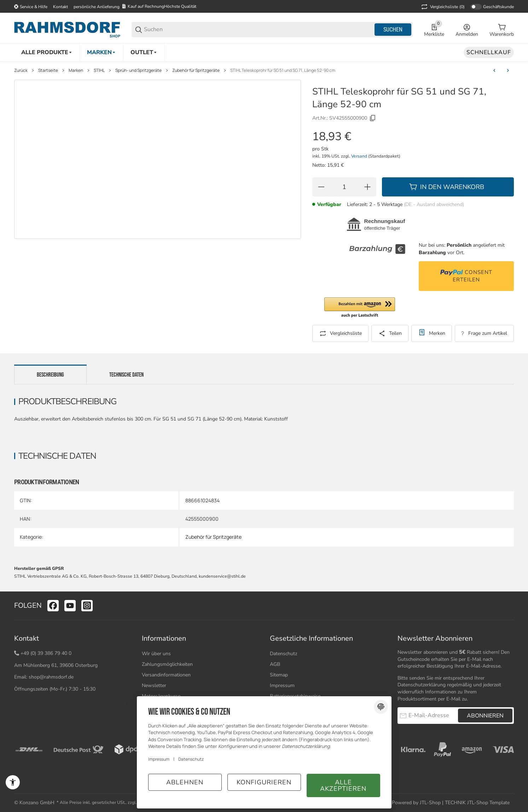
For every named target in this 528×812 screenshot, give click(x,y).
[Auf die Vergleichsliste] (340, 333)
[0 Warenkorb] (502, 30)
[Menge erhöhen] (367, 187)
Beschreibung (50, 375)
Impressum (282, 685)
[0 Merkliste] (434, 30)
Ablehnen (185, 782)
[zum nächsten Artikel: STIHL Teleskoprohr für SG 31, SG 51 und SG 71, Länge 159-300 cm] (508, 70)
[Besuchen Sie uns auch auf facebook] (53, 606)
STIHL (99, 70)
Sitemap (279, 675)
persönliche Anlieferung (97, 7)
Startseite (48, 70)
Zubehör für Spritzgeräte (196, 70)
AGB (275, 664)
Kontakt (60, 7)
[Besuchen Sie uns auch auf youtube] (70, 606)
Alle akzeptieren (343, 785)
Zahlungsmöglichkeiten (167, 664)
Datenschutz (283, 654)
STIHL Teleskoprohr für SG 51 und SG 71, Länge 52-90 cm (283, 70)
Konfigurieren (264, 782)
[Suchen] (259, 30)
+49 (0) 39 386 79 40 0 (46, 653)
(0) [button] (442, 7)
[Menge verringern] (321, 187)
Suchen (393, 30)
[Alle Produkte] (47, 52)
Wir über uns (156, 654)
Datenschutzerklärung (422, 685)
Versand (360, 156)
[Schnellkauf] (489, 52)
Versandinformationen (166, 675)
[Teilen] (390, 333)
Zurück (21, 70)
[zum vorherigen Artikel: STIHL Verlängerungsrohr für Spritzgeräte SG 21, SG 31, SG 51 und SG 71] (494, 70)
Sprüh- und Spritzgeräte (138, 70)
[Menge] (344, 187)
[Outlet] (144, 52)
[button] (360, 308)
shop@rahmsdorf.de (51, 677)
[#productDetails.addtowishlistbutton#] (432, 333)
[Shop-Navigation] (31, 7)
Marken (76, 70)
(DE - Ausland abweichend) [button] (434, 204)
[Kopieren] (373, 118)
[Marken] (102, 52)
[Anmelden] (467, 30)
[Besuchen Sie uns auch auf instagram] (87, 606)
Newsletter (154, 685)
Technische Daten (126, 375)
